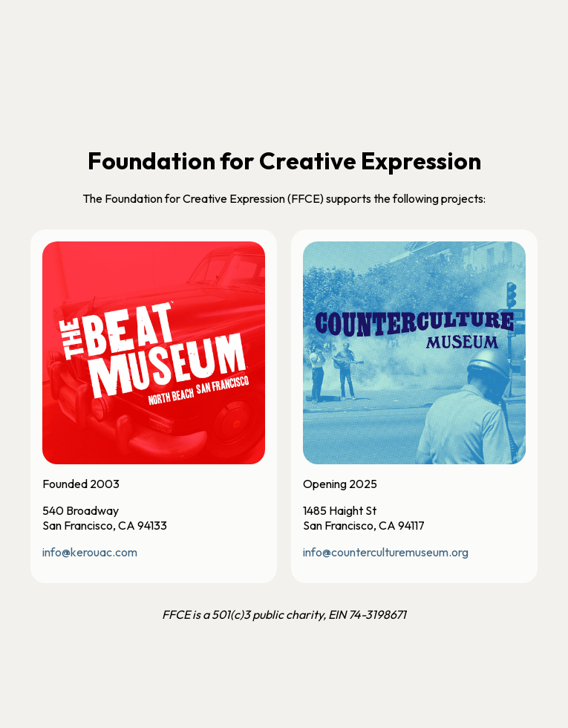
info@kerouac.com (90, 552)
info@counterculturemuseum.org (386, 552)
